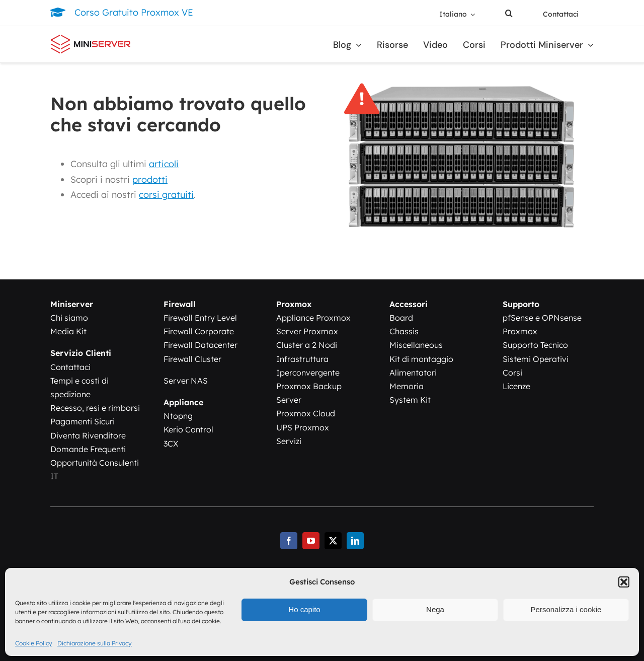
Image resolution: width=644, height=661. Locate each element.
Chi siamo (69, 318)
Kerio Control (188, 429)
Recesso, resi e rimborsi (95, 408)
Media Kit (68, 331)
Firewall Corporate (199, 331)
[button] (624, 582)
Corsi (512, 373)
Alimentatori (413, 373)
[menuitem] (457, 15)
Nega (435, 609)
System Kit (410, 400)
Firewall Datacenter (200, 345)
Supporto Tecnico (535, 345)
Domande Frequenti (88, 449)
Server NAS (186, 381)
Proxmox (520, 331)
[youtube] (311, 541)
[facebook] (289, 541)
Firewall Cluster (192, 359)
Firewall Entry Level (200, 318)
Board (401, 318)
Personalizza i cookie (566, 609)
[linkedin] (355, 541)
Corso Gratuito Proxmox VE (134, 12)
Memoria (407, 386)
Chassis (404, 331)
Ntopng (178, 416)
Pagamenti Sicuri (83, 421)
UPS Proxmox (303, 427)
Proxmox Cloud (306, 413)
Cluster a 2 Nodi (307, 345)
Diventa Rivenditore (88, 435)
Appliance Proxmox (313, 318)
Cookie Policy (34, 643)
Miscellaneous (416, 345)
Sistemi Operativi (536, 359)
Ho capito (304, 609)
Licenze (516, 386)
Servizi (289, 441)
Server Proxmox (307, 331)
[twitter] (333, 541)
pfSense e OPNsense (542, 318)
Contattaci (70, 367)
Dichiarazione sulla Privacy (95, 643)
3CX (171, 444)
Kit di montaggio (421, 359)
